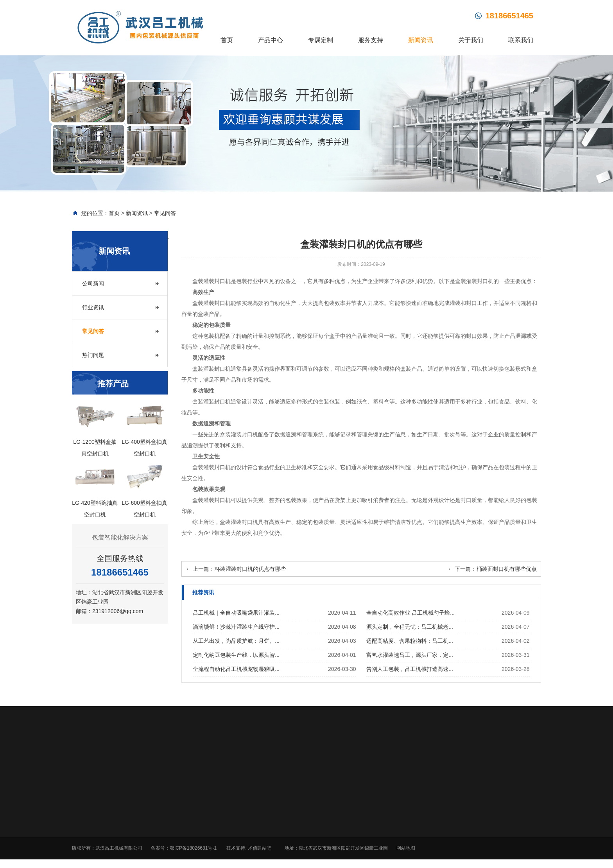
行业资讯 (93, 307)
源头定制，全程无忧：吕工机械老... (410, 627)
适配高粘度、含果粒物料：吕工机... (410, 641)
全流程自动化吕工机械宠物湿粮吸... (236, 669)
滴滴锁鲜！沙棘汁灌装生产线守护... (236, 627)
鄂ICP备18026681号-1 (193, 848)
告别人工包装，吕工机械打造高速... (410, 669)
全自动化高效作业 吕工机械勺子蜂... (410, 613)
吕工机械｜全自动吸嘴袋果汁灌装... (236, 613)
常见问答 (165, 213)
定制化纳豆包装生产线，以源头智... (236, 655)
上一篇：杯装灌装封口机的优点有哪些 (236, 569)
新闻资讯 (421, 40)
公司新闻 (93, 283)
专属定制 (321, 40)
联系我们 (521, 40)
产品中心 (271, 40)
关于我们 (471, 40)
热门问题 (93, 355)
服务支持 (371, 40)
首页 (227, 40)
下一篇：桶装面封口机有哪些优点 (492, 569)
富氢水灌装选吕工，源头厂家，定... (410, 655)
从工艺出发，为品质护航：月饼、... (236, 641)
